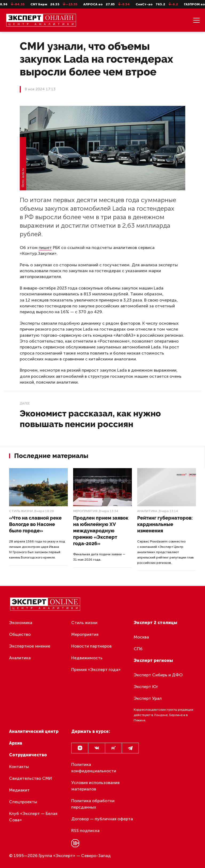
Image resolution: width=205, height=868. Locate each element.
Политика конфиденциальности (94, 768)
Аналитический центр (34, 731)
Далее (25, 403)
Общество (20, 634)
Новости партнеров (91, 646)
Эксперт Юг (146, 687)
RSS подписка (85, 831)
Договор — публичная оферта (102, 819)
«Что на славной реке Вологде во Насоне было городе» (35, 524)
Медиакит (19, 790)
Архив (16, 743)
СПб (138, 649)
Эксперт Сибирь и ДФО (158, 675)
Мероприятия (85, 511)
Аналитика (147, 511)
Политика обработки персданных (93, 804)
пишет (45, 248)
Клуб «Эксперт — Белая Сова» (33, 817)
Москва (141, 637)
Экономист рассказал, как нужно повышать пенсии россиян (90, 419)
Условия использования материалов (95, 786)
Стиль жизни (21, 511)
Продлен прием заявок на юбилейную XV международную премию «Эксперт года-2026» (101, 531)
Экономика (21, 623)
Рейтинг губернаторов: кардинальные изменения (165, 524)
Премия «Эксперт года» (96, 670)
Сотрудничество (28, 755)
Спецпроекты (23, 802)
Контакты (19, 767)
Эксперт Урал (148, 698)
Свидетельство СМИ (31, 778)
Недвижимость (87, 658)
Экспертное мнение (30, 646)
